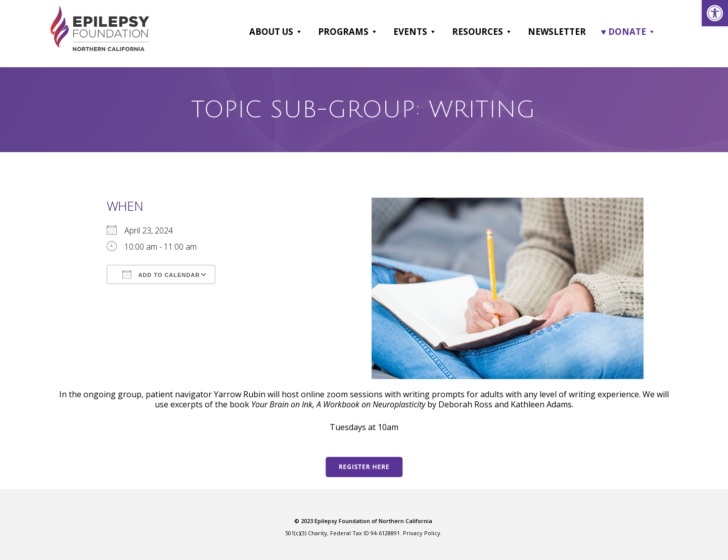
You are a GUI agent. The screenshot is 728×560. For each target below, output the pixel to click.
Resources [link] (482, 32)
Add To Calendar (161, 274)
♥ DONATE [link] (628, 32)
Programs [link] (348, 32)
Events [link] (415, 32)
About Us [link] (276, 32)
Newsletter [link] (557, 32)
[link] (715, 13)
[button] (299, 32)
